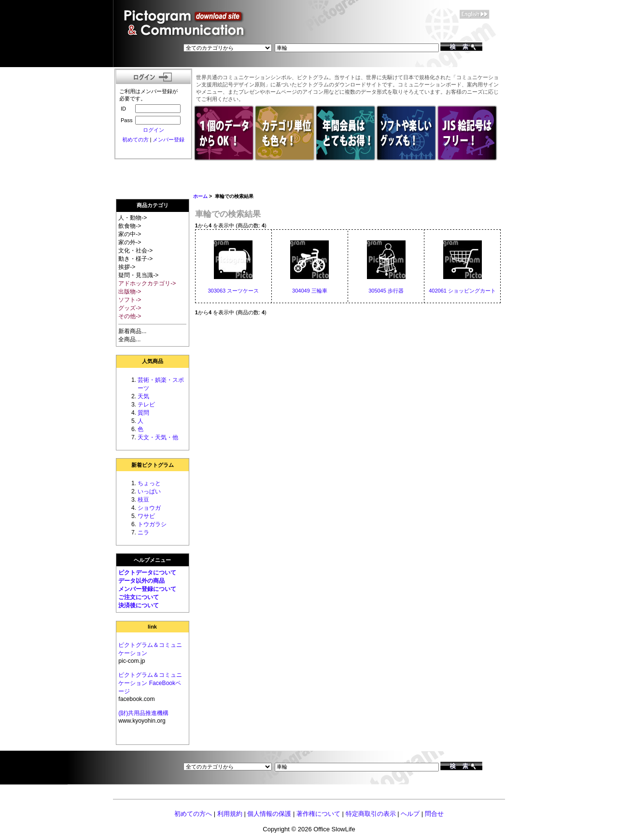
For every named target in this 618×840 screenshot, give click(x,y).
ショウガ (149, 508)
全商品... (129, 339)
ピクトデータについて (147, 573)
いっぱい (149, 491)
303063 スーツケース (233, 291)
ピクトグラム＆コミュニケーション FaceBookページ (150, 683)
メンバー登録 (169, 140)
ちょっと (149, 483)
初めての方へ (193, 814)
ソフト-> (130, 300)
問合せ (434, 814)
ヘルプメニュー (152, 560)
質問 (143, 413)
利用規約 (230, 814)
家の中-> (130, 234)
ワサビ (146, 516)
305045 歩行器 (386, 291)
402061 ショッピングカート (462, 291)
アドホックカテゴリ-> (147, 283)
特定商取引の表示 (371, 814)
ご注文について (139, 597)
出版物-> (130, 292)
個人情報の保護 (269, 814)
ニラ (143, 532)
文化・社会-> (135, 251)
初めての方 (135, 140)
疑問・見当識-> (138, 275)
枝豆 (143, 500)
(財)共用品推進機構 (143, 713)
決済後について (139, 605)
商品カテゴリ (153, 205)
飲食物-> (130, 226)
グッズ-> (130, 308)
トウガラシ (152, 524)
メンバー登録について (147, 589)
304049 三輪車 (310, 291)
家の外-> (130, 242)
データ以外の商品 (141, 581)
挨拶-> (127, 267)
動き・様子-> (135, 259)
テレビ (146, 405)
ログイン (154, 130)
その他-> (130, 316)
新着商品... (132, 331)
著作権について (318, 814)
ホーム (200, 196)
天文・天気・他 (158, 437)
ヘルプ (410, 814)
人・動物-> (133, 218)
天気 (143, 396)
